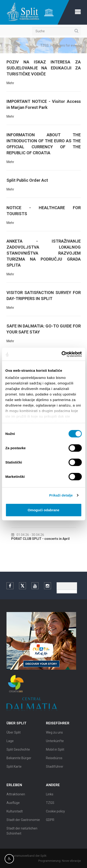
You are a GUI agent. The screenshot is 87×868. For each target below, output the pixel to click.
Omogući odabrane (43, 510)
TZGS (45, 45)
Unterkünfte (55, 743)
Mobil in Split (55, 751)
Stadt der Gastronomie (23, 822)
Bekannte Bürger (19, 760)
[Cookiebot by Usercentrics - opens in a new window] (62, 354)
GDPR (50, 822)
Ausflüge (13, 805)
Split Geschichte (18, 751)
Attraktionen (16, 796)
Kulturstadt (15, 813)
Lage (10, 743)
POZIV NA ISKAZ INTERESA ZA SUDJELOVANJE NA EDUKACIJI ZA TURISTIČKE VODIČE (44, 68)
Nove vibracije (73, 861)
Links (50, 796)
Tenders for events (67, 45)
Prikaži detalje (61, 495)
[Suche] (56, 31)
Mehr (10, 83)
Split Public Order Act (27, 180)
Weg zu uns (54, 734)
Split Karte (14, 768)
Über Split (14, 734)
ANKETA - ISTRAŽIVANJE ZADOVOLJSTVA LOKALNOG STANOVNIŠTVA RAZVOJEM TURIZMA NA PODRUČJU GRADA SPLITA (44, 253)
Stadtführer (55, 768)
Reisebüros (54, 760)
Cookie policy (55, 813)
